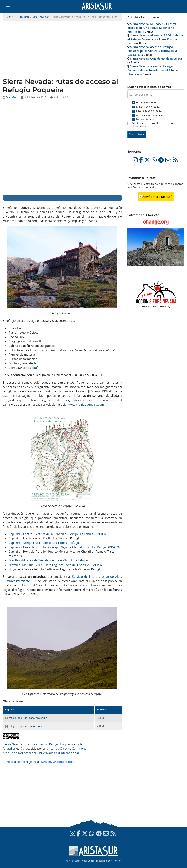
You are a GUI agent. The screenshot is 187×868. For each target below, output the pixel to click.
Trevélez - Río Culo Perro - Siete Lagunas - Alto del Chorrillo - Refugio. (56, 565)
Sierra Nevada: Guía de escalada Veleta (156, 59)
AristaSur (11, 97)
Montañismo (41, 17)
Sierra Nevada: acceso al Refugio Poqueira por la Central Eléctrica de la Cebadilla (152, 51)
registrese (33, 762)
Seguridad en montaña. (149, 111)
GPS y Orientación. (146, 102)
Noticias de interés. (147, 119)
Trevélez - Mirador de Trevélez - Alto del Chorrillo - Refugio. (49, 560)
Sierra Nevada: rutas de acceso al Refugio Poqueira (38, 744)
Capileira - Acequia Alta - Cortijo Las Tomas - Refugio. (45, 543)
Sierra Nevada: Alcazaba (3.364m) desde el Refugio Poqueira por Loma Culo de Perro (155, 39)
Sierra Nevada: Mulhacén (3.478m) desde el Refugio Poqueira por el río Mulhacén (152, 28)
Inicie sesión (14, 762)
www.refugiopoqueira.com (86, 404)
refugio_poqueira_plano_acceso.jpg (28, 718)
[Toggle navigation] (8, 7)
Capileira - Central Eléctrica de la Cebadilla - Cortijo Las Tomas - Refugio (57, 534)
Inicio (9, 17)
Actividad (23, 17)
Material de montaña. (148, 107)
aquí (35, 368)
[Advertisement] (62, 50)
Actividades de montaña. (150, 115)
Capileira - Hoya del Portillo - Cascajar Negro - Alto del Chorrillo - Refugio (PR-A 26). (65, 547)
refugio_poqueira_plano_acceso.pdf (28, 726)
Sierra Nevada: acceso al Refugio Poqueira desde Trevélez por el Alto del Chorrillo (153, 70)
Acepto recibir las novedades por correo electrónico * (153, 125)
